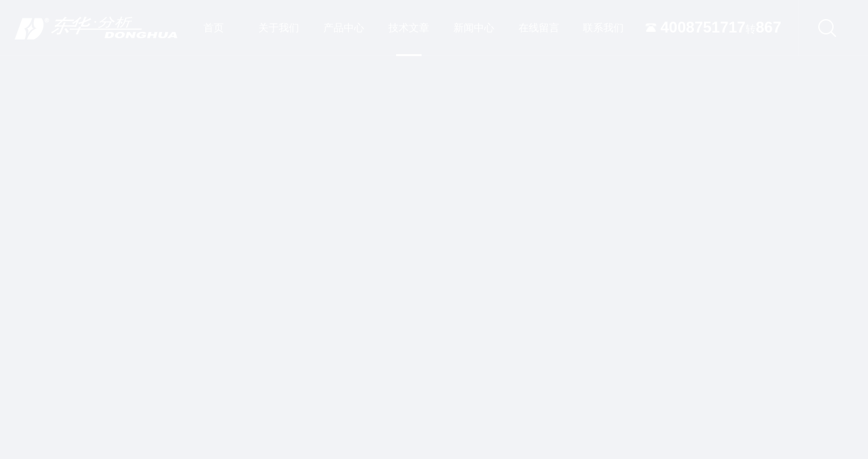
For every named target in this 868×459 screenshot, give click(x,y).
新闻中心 (474, 28)
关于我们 (279, 28)
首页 (214, 28)
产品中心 (344, 28)
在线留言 (539, 28)
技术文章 (409, 39)
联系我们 (603, 28)
